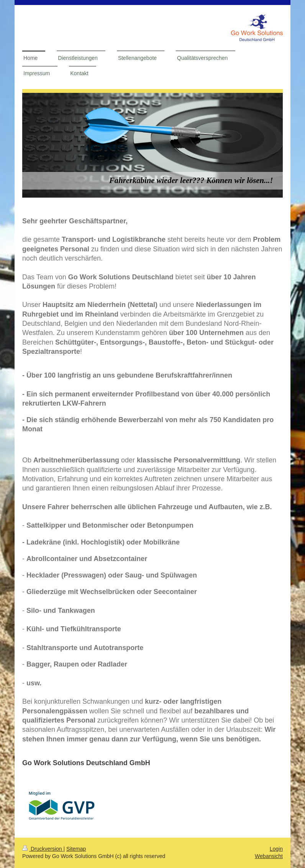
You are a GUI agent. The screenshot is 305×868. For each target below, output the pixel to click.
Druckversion (43, 849)
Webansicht (269, 856)
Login (276, 849)
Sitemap (76, 849)
